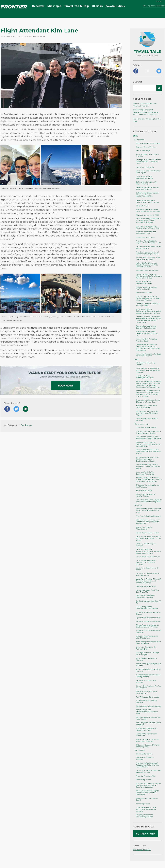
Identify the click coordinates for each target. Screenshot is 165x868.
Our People (27, 425)
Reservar (38, 6)
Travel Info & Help (77, 6)
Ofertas (97, 6)
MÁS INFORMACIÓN (142, 850)
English (159, 1)
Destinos (138, 505)
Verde (137, 359)
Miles (115, 6)
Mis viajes (54, 6)
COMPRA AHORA (146, 834)
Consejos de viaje (142, 424)
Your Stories (139, 750)
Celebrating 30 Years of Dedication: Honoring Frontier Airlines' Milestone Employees (146, 112)
